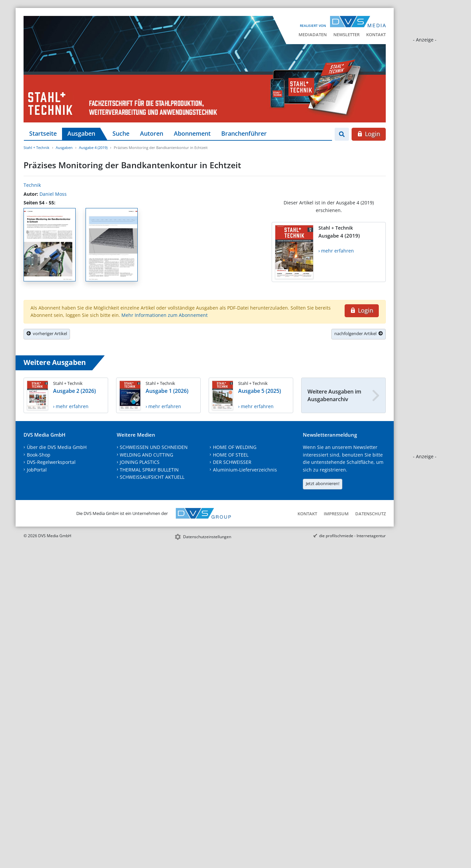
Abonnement (192, 133)
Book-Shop (39, 455)
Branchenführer (244, 133)
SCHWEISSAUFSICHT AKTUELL (152, 477)
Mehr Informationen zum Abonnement (165, 315)
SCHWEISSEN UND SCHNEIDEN (154, 447)
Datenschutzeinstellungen (207, 537)
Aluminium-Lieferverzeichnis (245, 470)
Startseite (43, 133)
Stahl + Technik (36, 147)
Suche (121, 133)
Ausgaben (81, 133)
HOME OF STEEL (231, 455)
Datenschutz (370, 514)
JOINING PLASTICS (140, 462)
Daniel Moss (53, 194)
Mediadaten (313, 35)
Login (369, 134)
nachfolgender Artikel (359, 333)
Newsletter (346, 35)
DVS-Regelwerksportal (51, 462)
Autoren (152, 133)
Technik (32, 185)
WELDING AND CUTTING (146, 455)
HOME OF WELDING (235, 447)
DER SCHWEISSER (232, 462)
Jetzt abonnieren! (323, 483)
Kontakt (376, 35)
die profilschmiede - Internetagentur (352, 536)
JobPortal (37, 470)
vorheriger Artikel (47, 333)
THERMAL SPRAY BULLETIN (149, 470)
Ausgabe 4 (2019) (93, 147)
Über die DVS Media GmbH (57, 447)
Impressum (336, 514)
